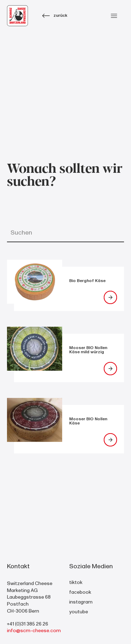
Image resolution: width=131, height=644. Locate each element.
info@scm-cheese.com (34, 631)
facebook (80, 592)
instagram (81, 602)
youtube (79, 612)
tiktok (76, 582)
